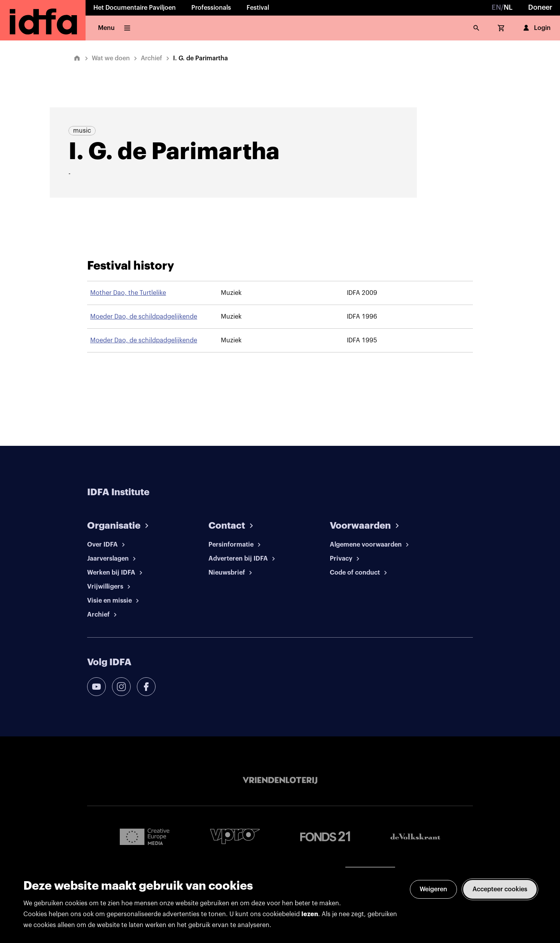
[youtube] (96, 687)
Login (536, 28)
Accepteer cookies (500, 889)
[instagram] (121, 687)
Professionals (211, 8)
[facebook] (146, 687)
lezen (310, 914)
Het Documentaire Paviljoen (135, 8)
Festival (258, 8)
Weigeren (433, 889)
